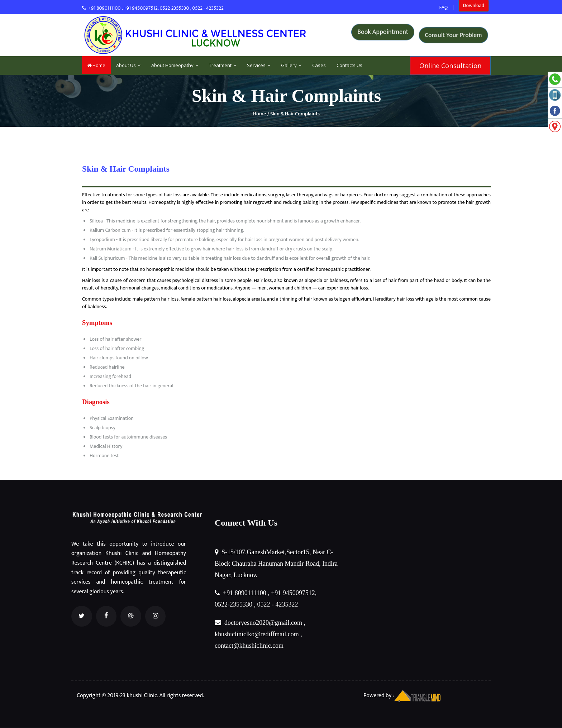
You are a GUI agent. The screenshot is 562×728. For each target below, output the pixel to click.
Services (259, 65)
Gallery (291, 65)
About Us (128, 65)
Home (96, 65)
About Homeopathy (175, 65)
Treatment (223, 65)
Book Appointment (383, 35)
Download (474, 7)
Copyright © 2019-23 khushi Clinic (116, 696)
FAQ (444, 7)
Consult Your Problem (454, 35)
